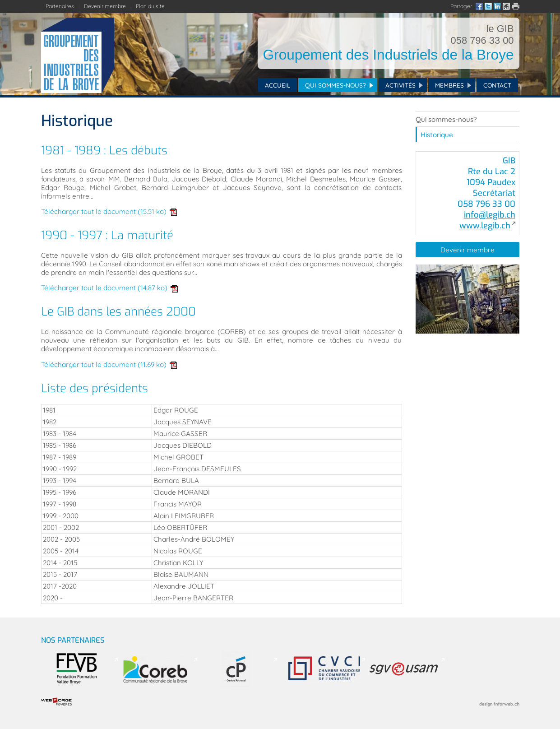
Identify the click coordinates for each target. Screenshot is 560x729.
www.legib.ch (485, 226)
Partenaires (60, 6)
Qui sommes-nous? (336, 85)
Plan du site (150, 6)
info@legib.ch (490, 215)
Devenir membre (105, 6)
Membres (449, 85)
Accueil (278, 85)
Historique (437, 135)
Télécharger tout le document (109, 211)
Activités (400, 85)
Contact (497, 85)
